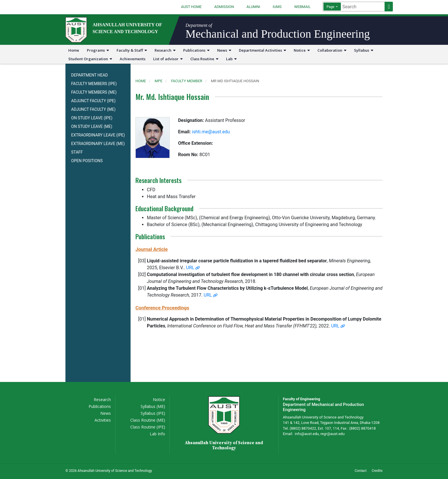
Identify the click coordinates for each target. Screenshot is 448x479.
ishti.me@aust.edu (211, 132)
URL (193, 268)
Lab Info (157, 434)
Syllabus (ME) (153, 406)
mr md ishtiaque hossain (235, 81)
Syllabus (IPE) (153, 413)
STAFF (77, 152)
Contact (361, 471)
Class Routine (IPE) (148, 427)
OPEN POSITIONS (87, 161)
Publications (196, 50)
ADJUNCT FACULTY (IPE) (93, 101)
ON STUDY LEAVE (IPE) (92, 118)
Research (165, 50)
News (224, 50)
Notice (302, 50)
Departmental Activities (262, 50)
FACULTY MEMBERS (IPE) (94, 84)
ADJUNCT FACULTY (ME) (93, 109)
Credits (377, 471)
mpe (158, 81)
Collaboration (332, 50)
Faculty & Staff (132, 50)
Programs (98, 50)
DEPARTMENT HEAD (89, 75)
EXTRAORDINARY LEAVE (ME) (98, 144)
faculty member (187, 81)
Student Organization (90, 59)
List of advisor (168, 59)
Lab (231, 59)
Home (74, 50)
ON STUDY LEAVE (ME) (92, 126)
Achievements (133, 59)
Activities (103, 420)
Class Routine (204, 59)
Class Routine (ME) (148, 420)
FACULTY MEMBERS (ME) (94, 92)
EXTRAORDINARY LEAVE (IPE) (98, 135)
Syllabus (364, 50)
